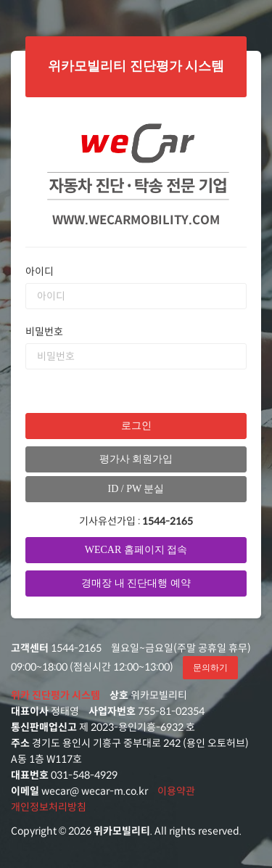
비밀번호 (44, 332)
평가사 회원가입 (136, 459)
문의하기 (210, 668)
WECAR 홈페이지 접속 (136, 550)
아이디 (40, 271)
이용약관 (176, 791)
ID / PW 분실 (136, 489)
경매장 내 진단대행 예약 (136, 583)
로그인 (136, 426)
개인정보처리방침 (49, 807)
